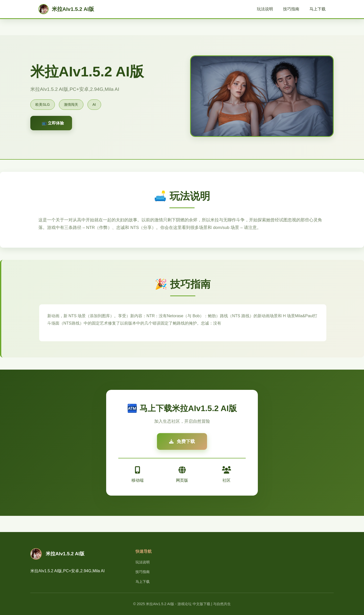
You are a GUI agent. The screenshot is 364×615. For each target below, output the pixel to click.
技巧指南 (291, 9)
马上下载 (317, 9)
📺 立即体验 (53, 123)
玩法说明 (265, 9)
